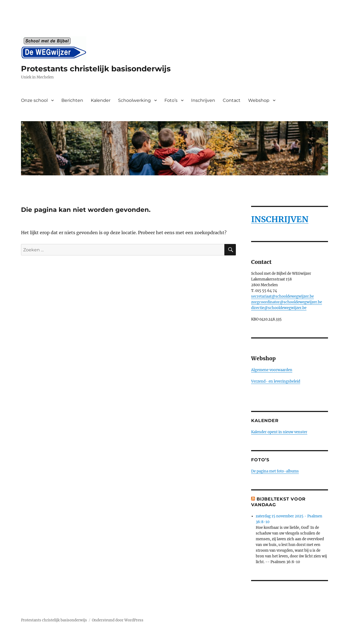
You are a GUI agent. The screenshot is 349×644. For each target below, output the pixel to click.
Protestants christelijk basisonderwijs (96, 69)
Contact (232, 100)
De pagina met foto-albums (275, 471)
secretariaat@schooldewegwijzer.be (282, 296)
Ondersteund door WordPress (118, 620)
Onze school (34, 100)
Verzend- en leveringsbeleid (276, 381)
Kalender (101, 100)
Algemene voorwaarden (272, 370)
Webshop (259, 100)
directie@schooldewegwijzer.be (279, 308)
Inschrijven (203, 100)
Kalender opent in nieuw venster (279, 432)
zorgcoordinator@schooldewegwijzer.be (287, 302)
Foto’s (171, 100)
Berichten (72, 100)
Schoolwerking (134, 100)
